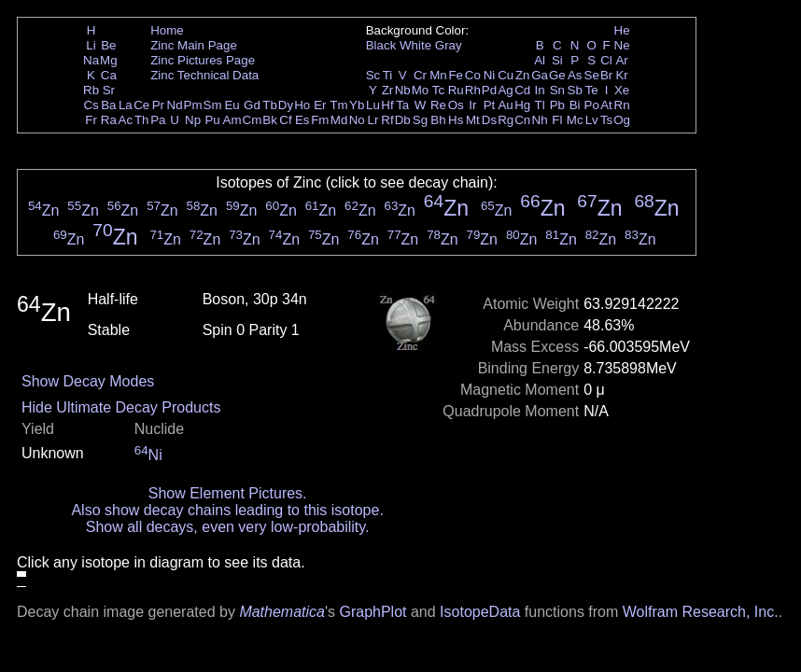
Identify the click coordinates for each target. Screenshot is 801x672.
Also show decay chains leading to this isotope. (227, 510)
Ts (606, 120)
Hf (387, 105)
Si (557, 60)
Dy (286, 105)
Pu (212, 120)
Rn (622, 105)
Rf (387, 120)
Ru (456, 90)
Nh (540, 120)
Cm (253, 120)
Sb (575, 90)
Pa (158, 120)
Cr (420, 75)
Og (622, 120)
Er (320, 105)
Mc (575, 120)
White (415, 45)
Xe (622, 90)
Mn (438, 75)
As (575, 75)
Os (456, 105)
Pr (158, 105)
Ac (126, 120)
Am (232, 120)
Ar (621, 60)
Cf (285, 120)
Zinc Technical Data (204, 75)
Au (505, 105)
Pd (489, 90)
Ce (141, 105)
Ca (109, 75)
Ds (489, 120)
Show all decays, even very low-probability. (228, 527)
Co (473, 75)
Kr (621, 75)
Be (108, 45)
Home (167, 30)
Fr (91, 120)
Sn (557, 90)
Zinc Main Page (194, 45)
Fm (320, 120)
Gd (252, 105)
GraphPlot (372, 612)
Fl (557, 120)
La (126, 105)
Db (403, 120)
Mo (421, 90)
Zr (388, 90)
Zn (523, 75)
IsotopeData (480, 612)
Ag (505, 90)
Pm (193, 105)
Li (91, 45)
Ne (622, 45)
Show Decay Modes (88, 381)
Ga (540, 75)
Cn (522, 120)
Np (193, 120)
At (606, 105)
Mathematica (282, 612)
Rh (473, 90)
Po (592, 105)
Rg (506, 120)
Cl (606, 60)
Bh (438, 120)
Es (302, 120)
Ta (402, 105)
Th (142, 120)
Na (91, 60)
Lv (592, 120)
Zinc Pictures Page (203, 60)
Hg (522, 105)
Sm (213, 105)
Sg (420, 120)
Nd (175, 105)
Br (606, 75)
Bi (575, 105)
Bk (270, 120)
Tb (270, 105)
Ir (472, 105)
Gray (449, 45)
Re (438, 105)
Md (339, 120)
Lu (373, 105)
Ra (109, 120)
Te (592, 90)
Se (592, 75)
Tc (438, 90)
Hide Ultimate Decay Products (121, 407)
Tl (540, 105)
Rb (91, 90)
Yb (357, 105)
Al (540, 60)
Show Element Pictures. (228, 493)
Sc (373, 75)
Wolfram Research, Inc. (701, 612)
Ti (388, 75)
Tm (338, 105)
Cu (506, 75)
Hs (456, 120)
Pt (490, 105)
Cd (522, 90)
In (540, 90)
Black (381, 45)
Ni (490, 75)
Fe (456, 75)
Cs (91, 105)
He (622, 30)
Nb (403, 90)
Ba (108, 105)
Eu (232, 105)
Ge (557, 75)
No (357, 120)
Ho (302, 105)
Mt (473, 120)
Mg (109, 60)
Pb (557, 105)
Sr (109, 90)
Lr (373, 120)
